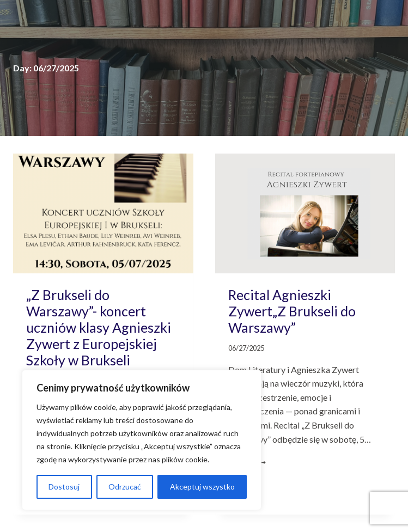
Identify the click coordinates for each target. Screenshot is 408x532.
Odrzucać (125, 487)
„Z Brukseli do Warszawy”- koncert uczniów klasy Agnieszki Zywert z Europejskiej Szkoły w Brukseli (99, 327)
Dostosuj (64, 487)
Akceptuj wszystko (202, 487)
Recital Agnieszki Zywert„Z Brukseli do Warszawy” (292, 311)
